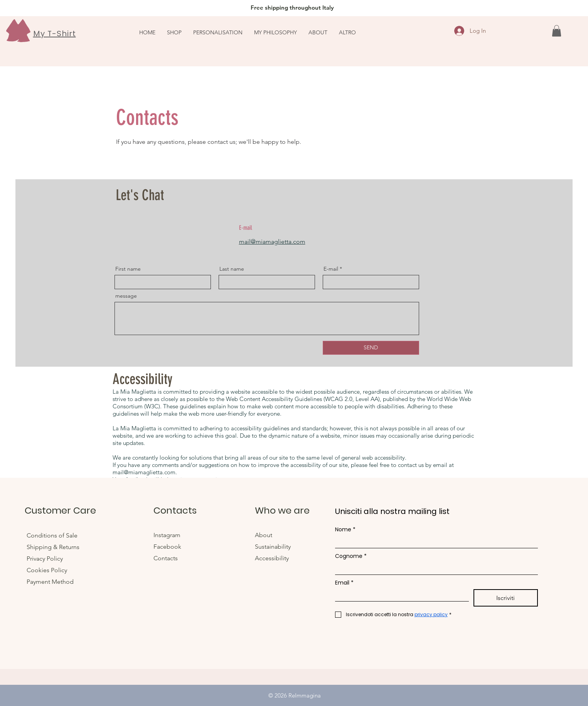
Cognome (351, 556)
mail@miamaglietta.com (272, 242)
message (126, 296)
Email (344, 583)
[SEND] (371, 348)
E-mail (331, 269)
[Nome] (434, 542)
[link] (557, 31)
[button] (347, 32)
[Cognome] (434, 569)
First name (128, 269)
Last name (232, 269)
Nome (345, 530)
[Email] (400, 595)
